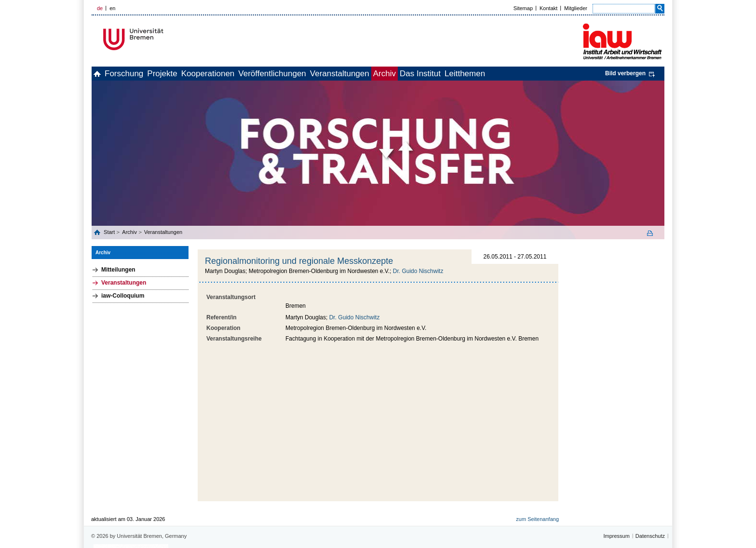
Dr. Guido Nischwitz (418, 271)
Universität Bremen (165, 39)
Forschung (140, 74)
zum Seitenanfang (537, 474)
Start (110, 232)
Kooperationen (245, 74)
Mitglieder (576, 8)
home (102, 74)
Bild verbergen (625, 73)
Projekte (189, 74)
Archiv (453, 74)
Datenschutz (650, 491)
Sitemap (523, 8)
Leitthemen (555, 74)
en (112, 8)
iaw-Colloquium (123, 296)
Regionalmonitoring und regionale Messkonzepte (299, 261)
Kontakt (548, 8)
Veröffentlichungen (320, 74)
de (100, 8)
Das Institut (500, 74)
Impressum (616, 491)
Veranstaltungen (398, 74)
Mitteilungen (118, 270)
